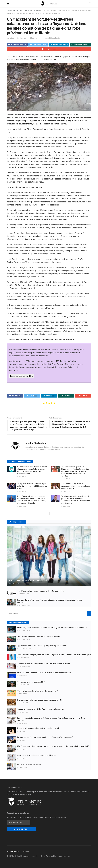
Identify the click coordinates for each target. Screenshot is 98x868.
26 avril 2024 (22, 749)
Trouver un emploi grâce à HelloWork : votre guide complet (40, 709)
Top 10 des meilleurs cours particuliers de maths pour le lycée (41, 591)
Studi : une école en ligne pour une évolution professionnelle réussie (44, 673)
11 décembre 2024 (24, 605)
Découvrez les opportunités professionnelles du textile (39, 728)
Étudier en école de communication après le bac (28, 581)
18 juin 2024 (22, 723)
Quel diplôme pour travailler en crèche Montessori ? (37, 691)
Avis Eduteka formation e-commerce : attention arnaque (39, 637)
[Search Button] (89, 614)
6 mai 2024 (21, 731)
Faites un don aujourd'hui (22, 376)
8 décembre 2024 (24, 631)
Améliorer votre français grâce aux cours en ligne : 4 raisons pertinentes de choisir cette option (54, 655)
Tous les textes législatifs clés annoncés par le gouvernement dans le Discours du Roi (76, 486)
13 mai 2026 (66, 491)
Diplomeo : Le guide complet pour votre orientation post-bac (41, 700)
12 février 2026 (14, 584)
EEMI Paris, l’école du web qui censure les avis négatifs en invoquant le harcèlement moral (52, 628)
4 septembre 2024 (24, 667)
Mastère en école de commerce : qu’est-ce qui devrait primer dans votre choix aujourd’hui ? (53, 746)
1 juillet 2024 (23, 703)
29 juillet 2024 (23, 685)
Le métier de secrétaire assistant (30, 764)
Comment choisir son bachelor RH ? (31, 682)
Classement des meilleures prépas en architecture (37, 755)
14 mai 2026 (22, 477)
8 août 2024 (22, 676)
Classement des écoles (15, 11)
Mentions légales (13, 851)
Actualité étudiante (31, 11)
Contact (26, 851)
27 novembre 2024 (24, 649)
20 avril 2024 (22, 758)
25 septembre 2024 (24, 658)
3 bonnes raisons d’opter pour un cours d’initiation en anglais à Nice (44, 664)
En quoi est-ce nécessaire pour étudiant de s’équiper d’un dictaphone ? (45, 737)
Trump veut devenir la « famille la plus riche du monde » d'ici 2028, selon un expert (32, 486)
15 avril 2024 (22, 767)
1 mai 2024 (21, 740)
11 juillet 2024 (23, 694)
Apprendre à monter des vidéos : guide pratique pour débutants (42, 646)
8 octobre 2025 (23, 594)
